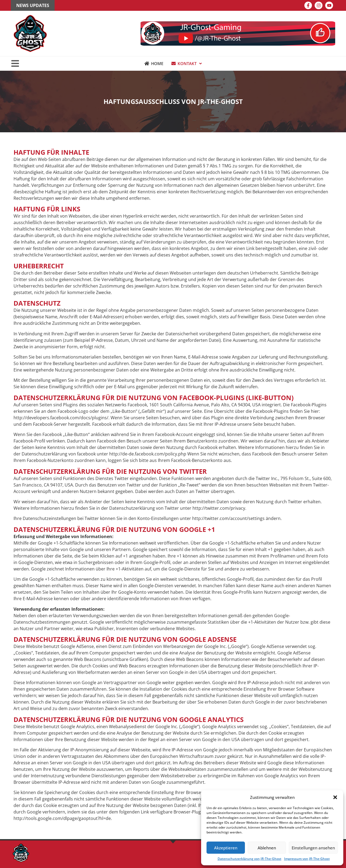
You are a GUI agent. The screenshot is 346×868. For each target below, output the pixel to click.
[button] (335, 797)
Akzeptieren (226, 848)
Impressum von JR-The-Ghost (307, 859)
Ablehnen (267, 848)
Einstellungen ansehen (313, 848)
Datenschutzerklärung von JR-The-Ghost (249, 859)
